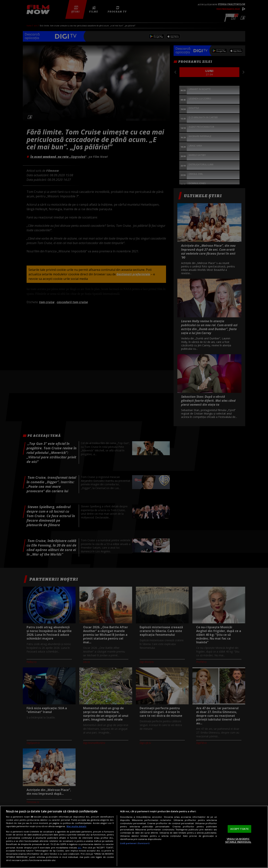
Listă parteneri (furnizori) (135, 843)
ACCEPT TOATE (240, 829)
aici (79, 848)
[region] (134, 837)
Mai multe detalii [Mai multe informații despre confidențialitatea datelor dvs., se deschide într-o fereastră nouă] (76, 826)
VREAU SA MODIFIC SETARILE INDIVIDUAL (238, 840)
